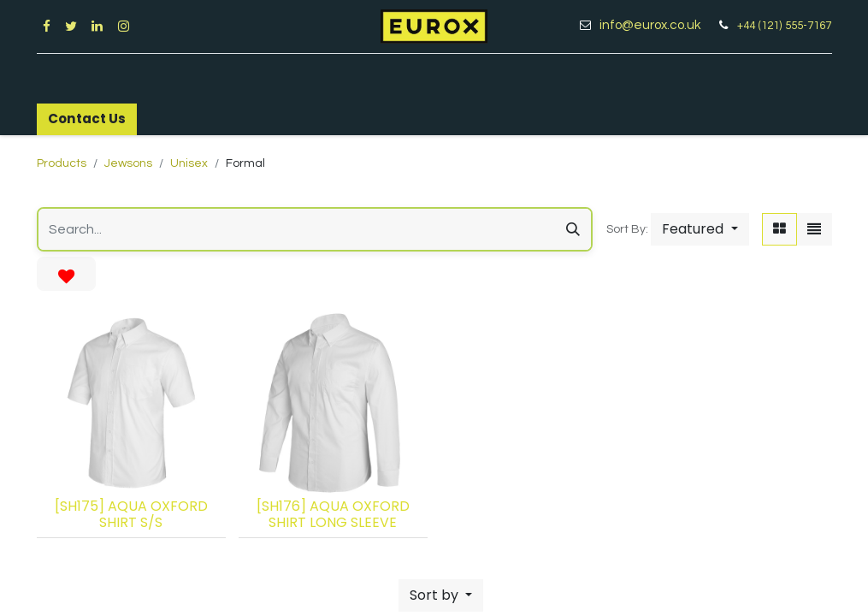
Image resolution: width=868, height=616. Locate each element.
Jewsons (128, 163)
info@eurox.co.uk (656, 25)
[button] (700, 229)
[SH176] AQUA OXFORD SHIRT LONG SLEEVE (333, 514)
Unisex (189, 163)
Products (62, 163)
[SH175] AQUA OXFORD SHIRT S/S (131, 514)
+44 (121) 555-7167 (784, 26)
